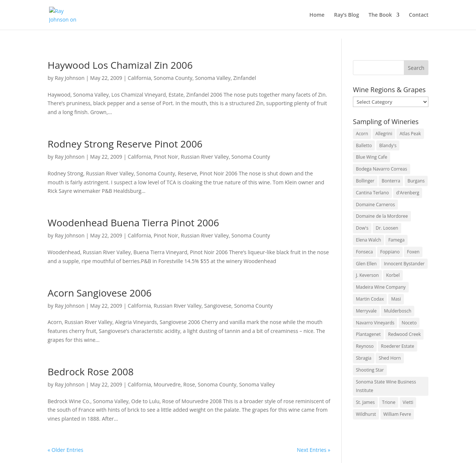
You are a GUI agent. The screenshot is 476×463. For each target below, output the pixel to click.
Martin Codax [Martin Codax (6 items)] (370, 299)
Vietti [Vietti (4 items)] (408, 402)
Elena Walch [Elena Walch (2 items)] (368, 240)
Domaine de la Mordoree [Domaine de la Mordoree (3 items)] (382, 216)
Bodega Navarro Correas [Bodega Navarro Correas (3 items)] (382, 169)
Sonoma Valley (213, 78)
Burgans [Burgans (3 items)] (416, 181)
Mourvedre (167, 384)
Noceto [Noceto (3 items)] (409, 323)
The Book (380, 15)
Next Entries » (313, 450)
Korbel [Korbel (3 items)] (393, 275)
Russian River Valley (205, 157)
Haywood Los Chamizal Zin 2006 (120, 65)
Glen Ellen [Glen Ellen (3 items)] (366, 264)
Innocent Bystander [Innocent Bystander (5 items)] (404, 264)
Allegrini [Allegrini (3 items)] (384, 134)
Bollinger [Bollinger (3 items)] (365, 181)
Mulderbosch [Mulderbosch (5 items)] (398, 311)
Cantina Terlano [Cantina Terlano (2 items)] (372, 193)
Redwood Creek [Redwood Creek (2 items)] (405, 334)
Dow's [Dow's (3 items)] (362, 228)
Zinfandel (245, 78)
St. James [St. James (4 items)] (365, 402)
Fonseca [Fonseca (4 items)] (364, 252)
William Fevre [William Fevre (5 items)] (397, 414)
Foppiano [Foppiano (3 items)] (390, 252)
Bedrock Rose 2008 (91, 372)
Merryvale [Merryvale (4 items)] (366, 311)
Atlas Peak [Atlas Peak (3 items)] (410, 134)
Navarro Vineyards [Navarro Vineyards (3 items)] (375, 323)
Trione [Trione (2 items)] (389, 402)
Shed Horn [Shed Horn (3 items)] (390, 358)
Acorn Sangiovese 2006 (100, 293)
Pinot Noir (166, 157)
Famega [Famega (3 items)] (396, 240)
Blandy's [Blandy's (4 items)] (388, 145)
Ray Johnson (70, 78)
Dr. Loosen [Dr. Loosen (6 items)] (387, 228)
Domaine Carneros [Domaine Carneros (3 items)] (375, 205)
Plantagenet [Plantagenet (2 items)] (368, 334)
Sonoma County (173, 78)
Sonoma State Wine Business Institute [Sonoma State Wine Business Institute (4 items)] (386, 386)
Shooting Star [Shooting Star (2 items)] (370, 370)
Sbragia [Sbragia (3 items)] (364, 358)
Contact (419, 15)
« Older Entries (65, 450)
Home (317, 15)
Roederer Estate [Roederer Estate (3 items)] (397, 346)
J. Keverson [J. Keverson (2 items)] (367, 275)
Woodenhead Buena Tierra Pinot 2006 (133, 223)
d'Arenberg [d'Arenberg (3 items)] (408, 193)
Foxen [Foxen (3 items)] (413, 252)
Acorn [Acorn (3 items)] (362, 134)
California (139, 78)
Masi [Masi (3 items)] (396, 299)
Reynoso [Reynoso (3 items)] (365, 346)
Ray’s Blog (346, 15)
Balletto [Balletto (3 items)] (364, 145)
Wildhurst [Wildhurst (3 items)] (366, 414)
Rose (189, 384)
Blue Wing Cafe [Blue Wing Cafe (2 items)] (372, 157)
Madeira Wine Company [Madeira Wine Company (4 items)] (381, 287)
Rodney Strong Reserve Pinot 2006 (125, 144)
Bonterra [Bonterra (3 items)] (391, 181)
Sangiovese (218, 306)
